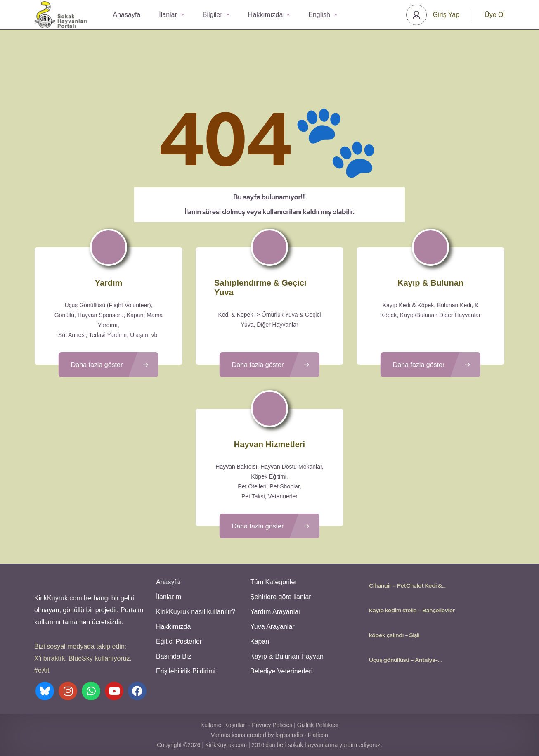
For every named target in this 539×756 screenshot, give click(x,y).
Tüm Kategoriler (274, 582)
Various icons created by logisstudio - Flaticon (269, 735)
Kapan (260, 641)
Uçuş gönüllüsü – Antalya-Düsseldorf (403, 660)
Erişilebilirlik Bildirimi (186, 671)
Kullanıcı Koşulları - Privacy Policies (247, 725)
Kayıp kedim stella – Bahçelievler (412, 610)
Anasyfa (168, 582)
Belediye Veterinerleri (281, 671)
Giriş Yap (446, 15)
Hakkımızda (269, 15)
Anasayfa (127, 15)
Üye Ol (495, 15)
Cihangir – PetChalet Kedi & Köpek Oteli (405, 585)
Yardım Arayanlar (275, 612)
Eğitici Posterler (179, 641)
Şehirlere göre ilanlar (281, 597)
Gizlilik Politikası (318, 725)
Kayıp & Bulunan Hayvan (287, 656)
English (323, 15)
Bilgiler (216, 15)
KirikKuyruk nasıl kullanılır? (196, 612)
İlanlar (171, 15)
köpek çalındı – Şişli (394, 635)
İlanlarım (169, 597)
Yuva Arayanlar (272, 627)
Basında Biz (174, 656)
